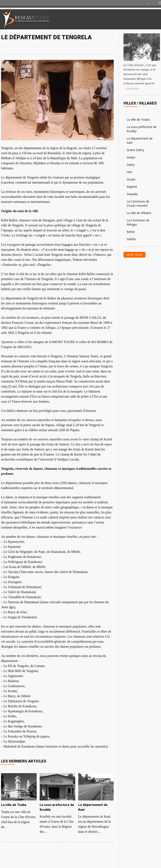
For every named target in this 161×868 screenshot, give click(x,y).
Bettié (131, 232)
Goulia (131, 179)
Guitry (131, 165)
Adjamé (132, 187)
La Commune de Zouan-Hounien (138, 203)
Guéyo (131, 157)
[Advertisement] (112, 19)
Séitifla (131, 239)
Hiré (129, 172)
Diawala (132, 194)
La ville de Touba (138, 119)
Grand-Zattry (135, 150)
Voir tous (134, 255)
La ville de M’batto (139, 213)
